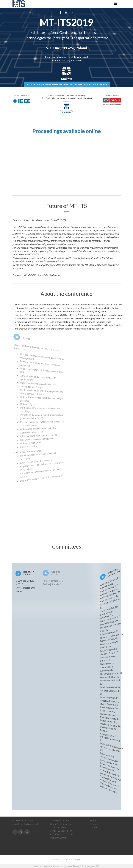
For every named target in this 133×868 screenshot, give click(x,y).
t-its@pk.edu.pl (30, 824)
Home (93, 820)
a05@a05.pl (61, 838)
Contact (94, 827)
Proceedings (47, 131)
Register (94, 824)
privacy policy (90, 866)
